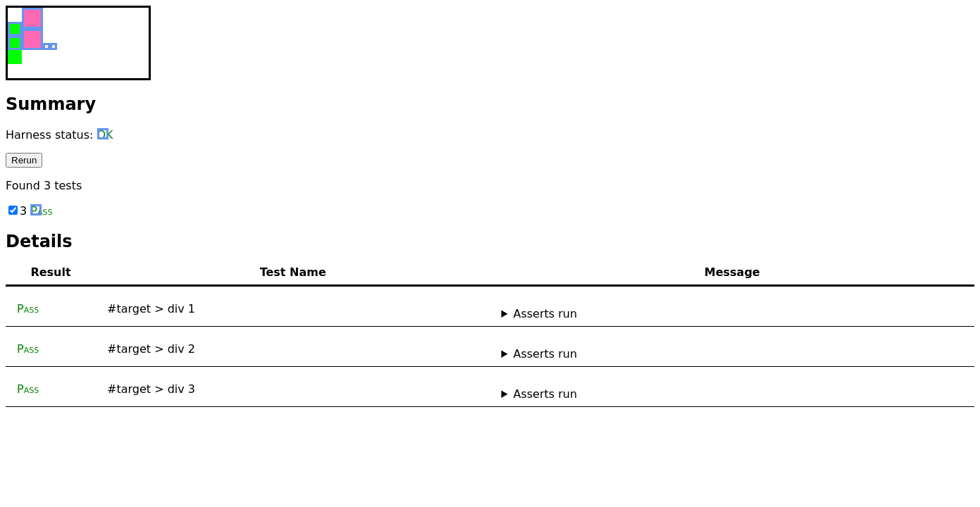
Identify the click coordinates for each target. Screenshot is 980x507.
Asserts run (545, 314)
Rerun (24, 160)
